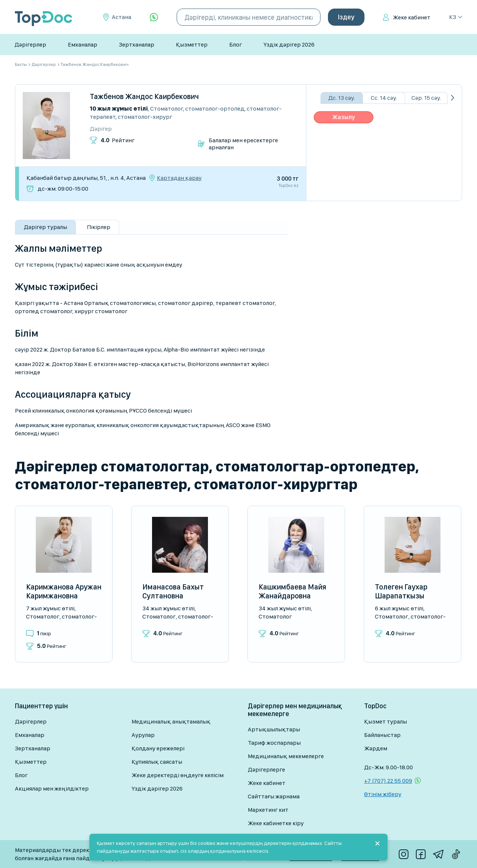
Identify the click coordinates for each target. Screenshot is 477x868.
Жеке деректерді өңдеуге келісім (178, 775)
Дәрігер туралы (45, 227)
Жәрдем (376, 748)
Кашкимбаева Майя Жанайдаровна (292, 591)
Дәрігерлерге (266, 770)
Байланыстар (382, 735)
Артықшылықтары (274, 729)
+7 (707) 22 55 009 (388, 781)
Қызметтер (192, 44)
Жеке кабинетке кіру (276, 823)
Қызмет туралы (386, 721)
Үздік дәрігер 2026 (289, 44)
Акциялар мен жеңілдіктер (52, 788)
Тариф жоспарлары (274, 743)
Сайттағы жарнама (274, 796)
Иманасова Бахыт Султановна (173, 591)
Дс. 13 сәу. (342, 98)
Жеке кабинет (412, 17)
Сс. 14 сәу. (384, 98)
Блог (236, 44)
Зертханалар (137, 44)
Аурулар (143, 735)
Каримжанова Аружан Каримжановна (64, 591)
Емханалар (83, 44)
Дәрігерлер (30, 44)
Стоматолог (167, 109)
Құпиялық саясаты (157, 762)
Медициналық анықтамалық (171, 721)
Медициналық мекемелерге (286, 756)
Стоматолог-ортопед (215, 109)
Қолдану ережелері (158, 748)
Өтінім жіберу (383, 794)
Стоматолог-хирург (145, 117)
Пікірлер (99, 227)
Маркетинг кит (268, 810)
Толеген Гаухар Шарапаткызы (401, 591)
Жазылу (344, 117)
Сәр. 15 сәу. (426, 98)
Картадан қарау (179, 178)
